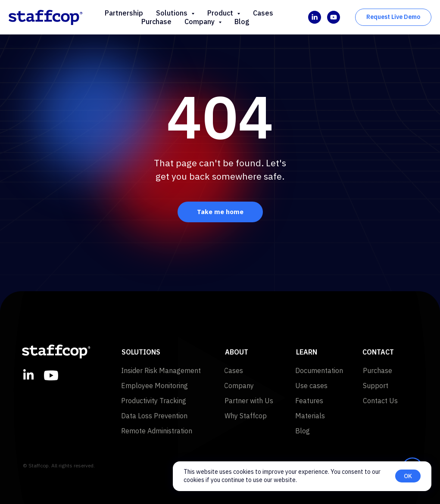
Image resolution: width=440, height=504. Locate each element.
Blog (242, 22)
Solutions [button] (173, 13)
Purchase (156, 22)
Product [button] (221, 13)
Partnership (124, 13)
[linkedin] (315, 17)
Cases (263, 13)
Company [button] (200, 22)
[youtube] (334, 17)
